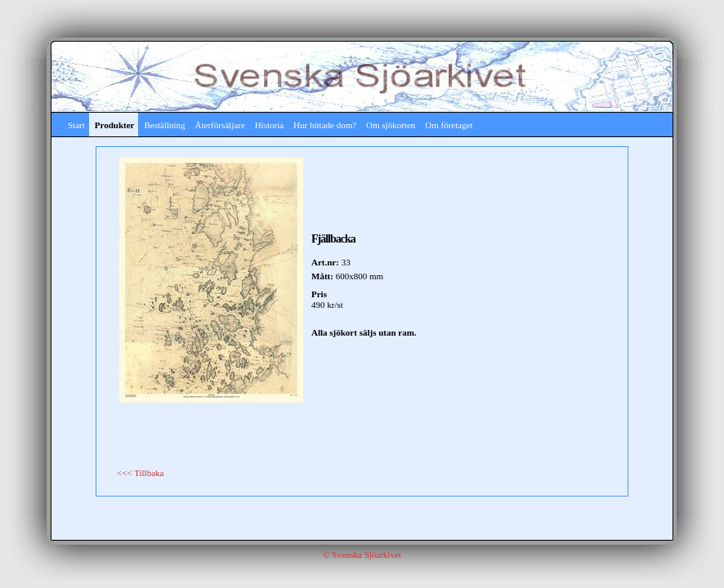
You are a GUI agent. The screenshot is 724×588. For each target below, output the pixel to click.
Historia (269, 125)
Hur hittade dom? (325, 125)
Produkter (115, 125)
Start (76, 125)
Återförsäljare (220, 125)
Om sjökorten (391, 125)
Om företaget (449, 125)
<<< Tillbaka (140, 473)
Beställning (164, 125)
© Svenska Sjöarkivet (362, 555)
